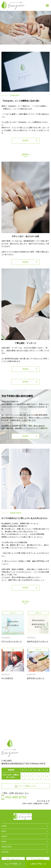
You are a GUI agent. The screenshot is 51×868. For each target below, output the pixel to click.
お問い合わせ (13, 860)
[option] (25, 29)
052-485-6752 (38, 860)
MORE (25, 141)
